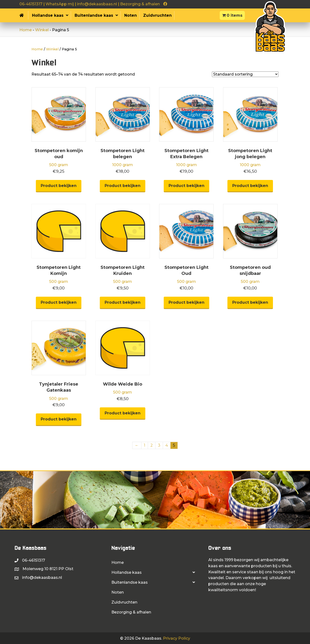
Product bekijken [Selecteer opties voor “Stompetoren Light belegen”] (123, 186)
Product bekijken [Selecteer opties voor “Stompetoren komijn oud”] (59, 186)
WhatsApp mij (60, 4)
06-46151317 (31, 4)
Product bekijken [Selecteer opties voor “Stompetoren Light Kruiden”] (123, 302)
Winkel (42, 30)
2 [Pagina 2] (152, 445)
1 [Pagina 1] (145, 445)
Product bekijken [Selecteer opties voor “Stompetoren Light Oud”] (186, 302)
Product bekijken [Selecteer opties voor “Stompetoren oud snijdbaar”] (250, 302)
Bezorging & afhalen (140, 4)
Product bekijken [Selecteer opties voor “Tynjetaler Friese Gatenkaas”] (59, 419)
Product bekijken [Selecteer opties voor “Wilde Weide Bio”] (123, 413)
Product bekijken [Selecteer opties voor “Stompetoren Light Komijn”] (59, 302)
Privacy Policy (177, 638)
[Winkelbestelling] (245, 74)
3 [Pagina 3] (159, 445)
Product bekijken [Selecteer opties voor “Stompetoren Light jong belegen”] (250, 186)
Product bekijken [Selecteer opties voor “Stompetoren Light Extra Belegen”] (186, 186)
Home (26, 30)
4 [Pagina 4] (167, 445)
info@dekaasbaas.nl (97, 4)
